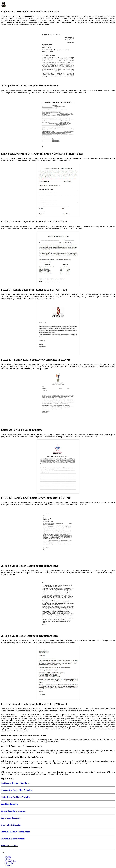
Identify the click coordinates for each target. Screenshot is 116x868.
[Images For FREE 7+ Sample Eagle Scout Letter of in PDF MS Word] (58, 191)
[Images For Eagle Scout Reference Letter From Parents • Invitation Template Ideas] (58, 123)
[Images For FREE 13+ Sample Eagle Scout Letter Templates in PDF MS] (58, 329)
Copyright (9, 863)
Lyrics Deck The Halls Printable (15, 797)
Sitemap (8, 865)
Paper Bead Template (11, 818)
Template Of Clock (9, 846)
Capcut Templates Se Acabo (13, 811)
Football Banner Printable (13, 839)
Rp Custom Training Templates (15, 783)
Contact (8, 859)
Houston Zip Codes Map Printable (16, 790)
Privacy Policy (11, 861)
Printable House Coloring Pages (15, 832)
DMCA (8, 857)
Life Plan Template (10, 804)
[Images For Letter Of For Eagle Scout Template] (58, 399)
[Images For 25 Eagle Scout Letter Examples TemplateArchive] (58, 55)
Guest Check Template (11, 825)
